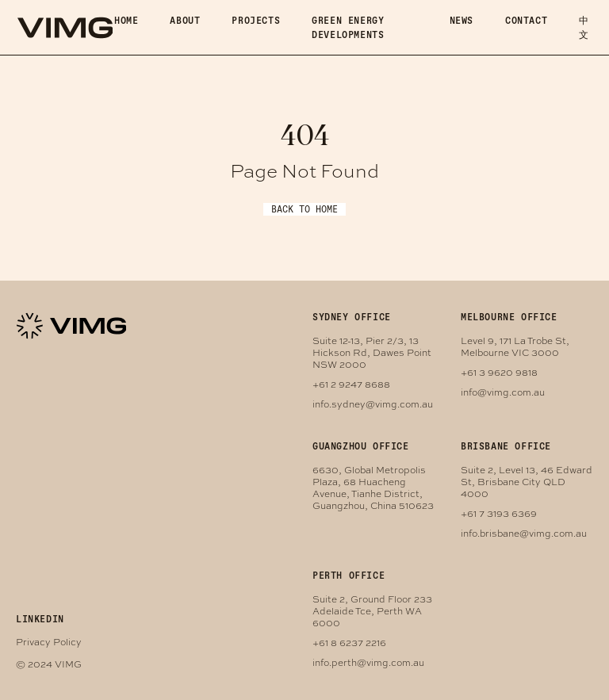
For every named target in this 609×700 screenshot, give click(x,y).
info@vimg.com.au (503, 392)
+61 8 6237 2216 (349, 642)
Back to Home (304, 209)
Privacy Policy (49, 641)
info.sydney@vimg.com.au (373, 404)
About (185, 20)
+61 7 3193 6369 (499, 513)
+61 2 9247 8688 (351, 384)
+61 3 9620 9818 (499, 372)
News (462, 20)
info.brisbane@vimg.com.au (524, 533)
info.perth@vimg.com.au (368, 662)
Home (126, 20)
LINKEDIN (40, 619)
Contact (526, 20)
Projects (256, 20)
